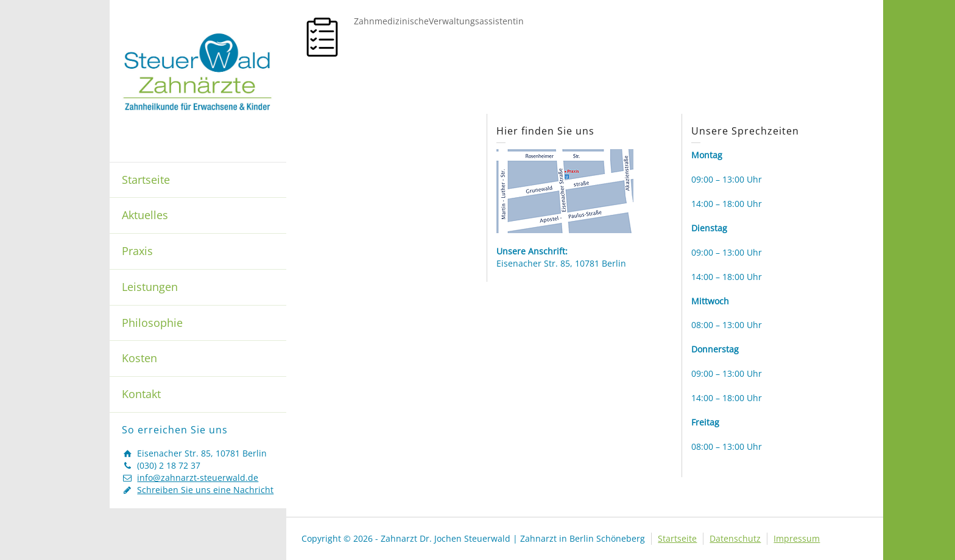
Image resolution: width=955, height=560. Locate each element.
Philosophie (152, 323)
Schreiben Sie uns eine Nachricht (205, 490)
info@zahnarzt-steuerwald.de (198, 478)
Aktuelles (145, 215)
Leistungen (150, 287)
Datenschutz (735, 538)
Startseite (146, 180)
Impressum (797, 538)
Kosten (139, 358)
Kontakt (141, 394)
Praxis (137, 251)
